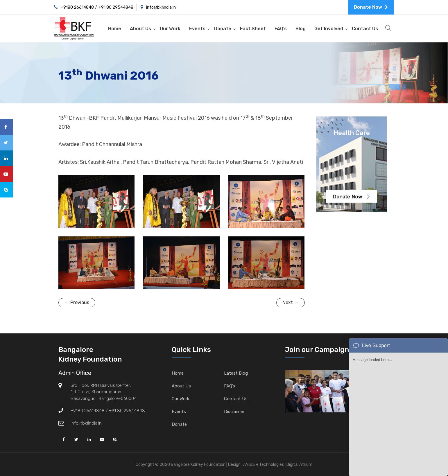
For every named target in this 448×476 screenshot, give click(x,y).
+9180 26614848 (77, 7)
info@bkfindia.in (161, 7)
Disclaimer (234, 412)
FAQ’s (281, 29)
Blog (301, 29)
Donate (223, 29)
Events (197, 29)
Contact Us (365, 29)
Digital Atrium (299, 465)
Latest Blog (236, 373)
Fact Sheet (253, 29)
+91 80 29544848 (116, 7)
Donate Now (371, 7)
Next (291, 302)
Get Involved (329, 29)
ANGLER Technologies (264, 465)
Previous (77, 302)
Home (115, 29)
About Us (140, 29)
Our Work (170, 29)
